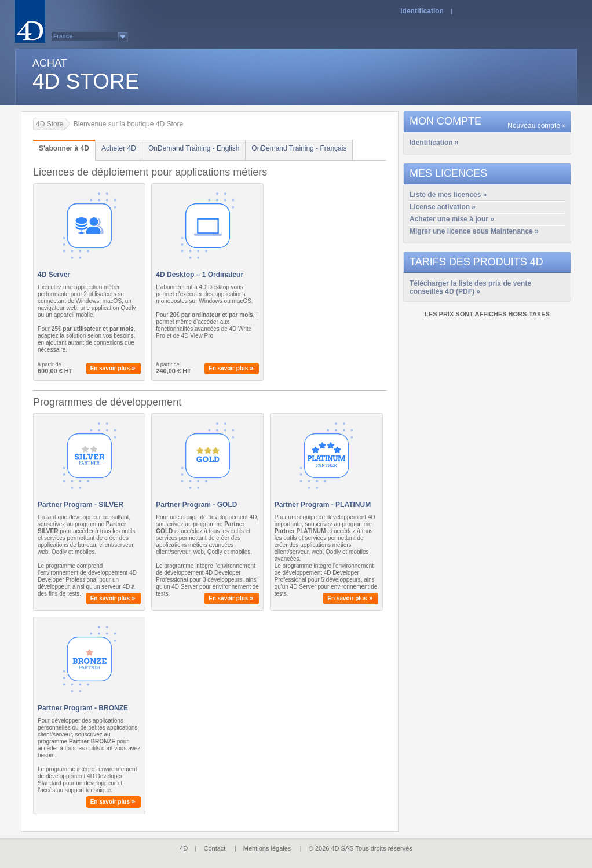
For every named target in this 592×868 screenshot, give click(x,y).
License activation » (443, 207)
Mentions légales (267, 848)
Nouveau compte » (537, 126)
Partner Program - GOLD (196, 505)
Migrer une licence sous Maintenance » (474, 231)
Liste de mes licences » (448, 195)
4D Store (50, 124)
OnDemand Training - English (194, 148)
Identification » (434, 143)
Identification (422, 11)
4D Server (54, 275)
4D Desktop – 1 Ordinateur (200, 275)
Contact (215, 848)
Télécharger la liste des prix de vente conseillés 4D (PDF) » (470, 284)
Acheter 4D (119, 148)
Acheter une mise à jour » (452, 219)
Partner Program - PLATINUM (323, 505)
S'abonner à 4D (64, 148)
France (63, 36)
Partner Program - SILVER (81, 505)
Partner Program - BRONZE (83, 708)
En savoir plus (110, 368)
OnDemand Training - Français (299, 148)
